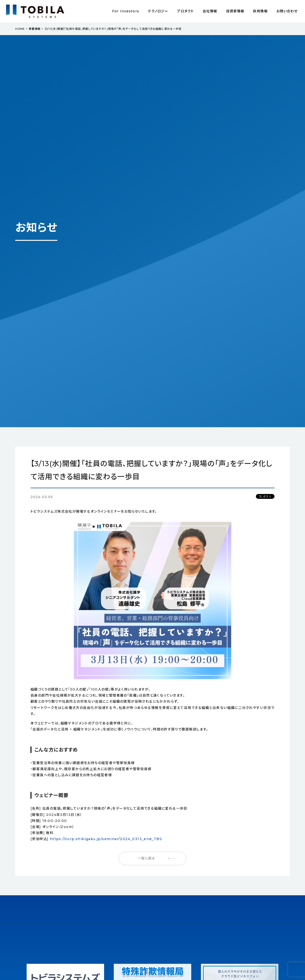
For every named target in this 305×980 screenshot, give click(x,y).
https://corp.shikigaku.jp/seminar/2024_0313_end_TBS (106, 839)
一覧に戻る (146, 858)
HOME (20, 29)
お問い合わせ (287, 11)
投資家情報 (235, 11)
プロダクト (185, 11)
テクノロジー (158, 11)
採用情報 (260, 11)
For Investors (126, 11)
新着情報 (35, 29)
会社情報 (210, 11)
